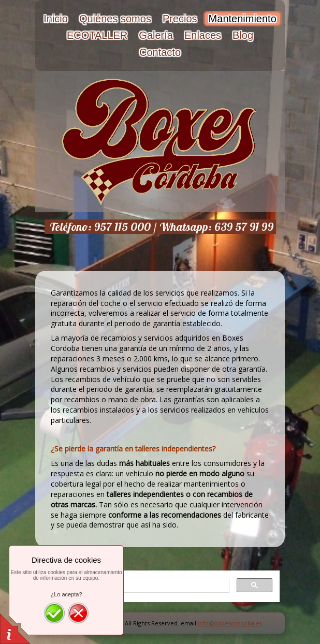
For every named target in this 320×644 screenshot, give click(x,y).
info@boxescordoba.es (230, 623)
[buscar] (137, 586)
